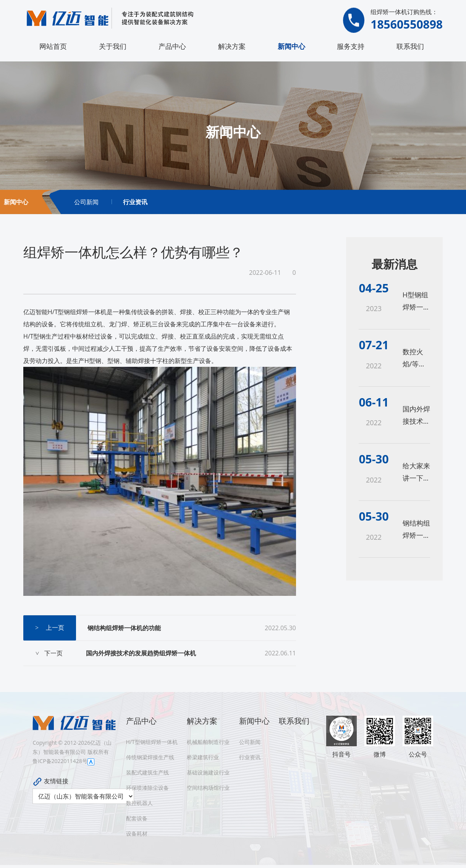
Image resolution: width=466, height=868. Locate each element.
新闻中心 (291, 46)
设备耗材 (137, 833)
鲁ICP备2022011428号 (60, 761)
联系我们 (410, 46)
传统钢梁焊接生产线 (150, 757)
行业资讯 (135, 202)
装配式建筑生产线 (147, 772)
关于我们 (113, 46)
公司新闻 (86, 202)
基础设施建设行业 (208, 772)
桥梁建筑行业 (203, 757)
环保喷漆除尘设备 (147, 788)
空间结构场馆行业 (208, 788)
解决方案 (232, 46)
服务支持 (351, 46)
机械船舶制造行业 (208, 742)
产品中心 (172, 46)
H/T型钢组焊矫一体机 (152, 742)
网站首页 (53, 46)
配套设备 (137, 818)
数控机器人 (139, 803)
